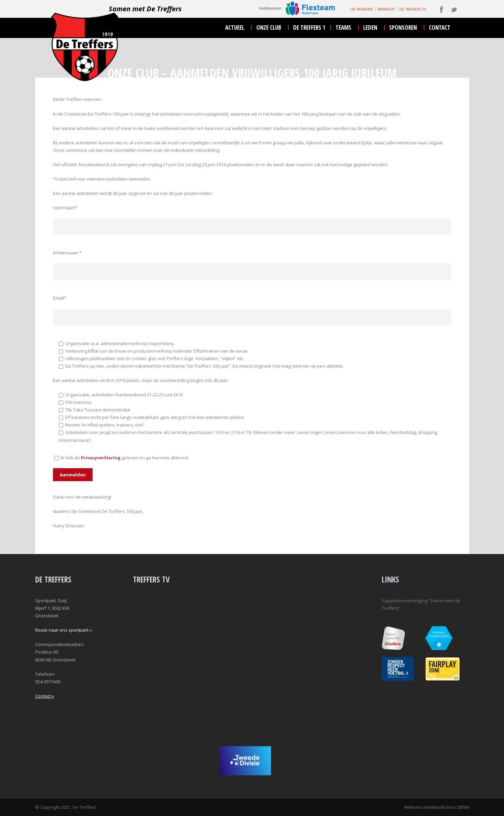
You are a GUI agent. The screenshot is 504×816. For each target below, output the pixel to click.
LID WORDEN (362, 9)
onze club (269, 28)
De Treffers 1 (309, 28)
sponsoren (403, 28)
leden (370, 28)
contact (440, 28)
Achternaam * (67, 253)
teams (343, 28)
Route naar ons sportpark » (64, 630)
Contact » (45, 696)
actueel (235, 28)
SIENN (463, 807)
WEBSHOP (386, 9)
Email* (60, 298)
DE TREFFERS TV (413, 9)
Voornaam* (65, 208)
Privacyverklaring (101, 458)
